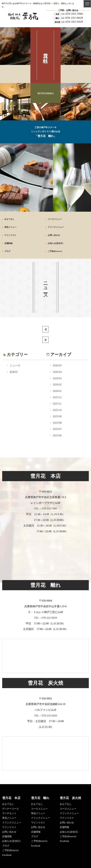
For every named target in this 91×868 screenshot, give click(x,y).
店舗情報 (7, 836)
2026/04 (57, 372)
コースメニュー (55, 219)
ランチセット (9, 813)
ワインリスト (10, 235)
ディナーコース (10, 809)
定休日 (14, 372)
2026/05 (57, 365)
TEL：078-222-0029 (46, 618)
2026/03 (57, 378)
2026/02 (57, 385)
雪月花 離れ (40, 798)
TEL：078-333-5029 (46, 716)
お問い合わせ (54, 235)
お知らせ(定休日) (56, 243)
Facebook (7, 855)
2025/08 (57, 423)
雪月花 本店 (11, 798)
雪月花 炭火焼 (70, 798)
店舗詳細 (8, 243)
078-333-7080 (72, 14)
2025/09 (57, 416)
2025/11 (57, 404)
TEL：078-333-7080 (46, 508)
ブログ (7, 251)
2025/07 (57, 429)
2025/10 (57, 410)
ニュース (15, 365)
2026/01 (57, 391)
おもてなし (9, 219)
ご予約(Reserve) (55, 251)
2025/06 (57, 435)
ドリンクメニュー (56, 227)
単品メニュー (10, 227)
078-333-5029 (72, 22)
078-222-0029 (72, 18)
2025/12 (57, 397)
